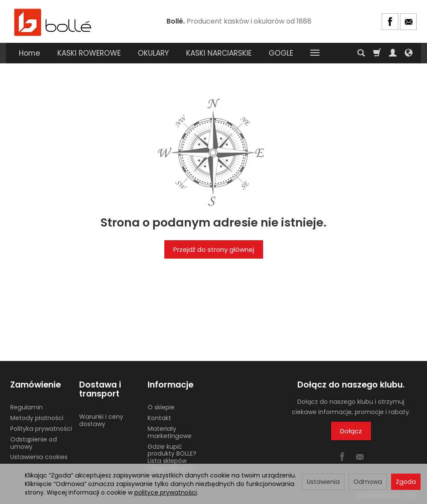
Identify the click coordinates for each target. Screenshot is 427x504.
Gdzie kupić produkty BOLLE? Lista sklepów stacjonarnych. (172, 457)
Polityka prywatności (41, 429)
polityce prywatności (166, 492)
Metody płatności (37, 418)
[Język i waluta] (409, 53)
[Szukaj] (361, 53)
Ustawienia (323, 482)
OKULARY (153, 53)
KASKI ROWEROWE (89, 53)
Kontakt (159, 418)
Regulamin (27, 407)
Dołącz (351, 431)
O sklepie (161, 407)
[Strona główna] (53, 22)
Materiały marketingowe (170, 432)
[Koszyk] (377, 53)
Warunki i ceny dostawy (101, 420)
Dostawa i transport (100, 389)
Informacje (171, 385)
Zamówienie (36, 385)
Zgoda (406, 482)
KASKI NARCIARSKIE (219, 53)
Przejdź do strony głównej (214, 249)
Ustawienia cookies (39, 457)
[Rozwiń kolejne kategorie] (315, 53)
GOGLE (281, 53)
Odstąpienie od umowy (34, 443)
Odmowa (368, 482)
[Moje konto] (393, 53)
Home (30, 53)
